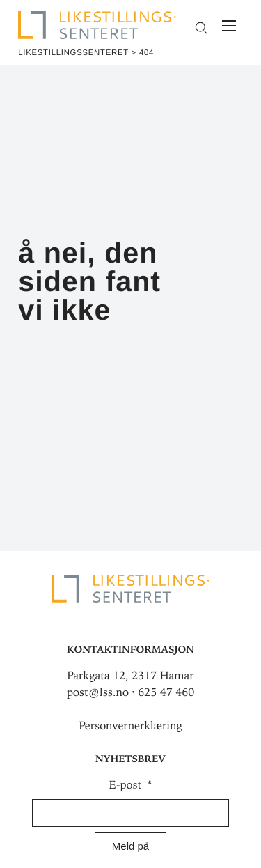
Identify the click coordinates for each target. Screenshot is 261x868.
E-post (127, 785)
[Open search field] (201, 28)
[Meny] (229, 28)
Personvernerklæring (130, 726)
